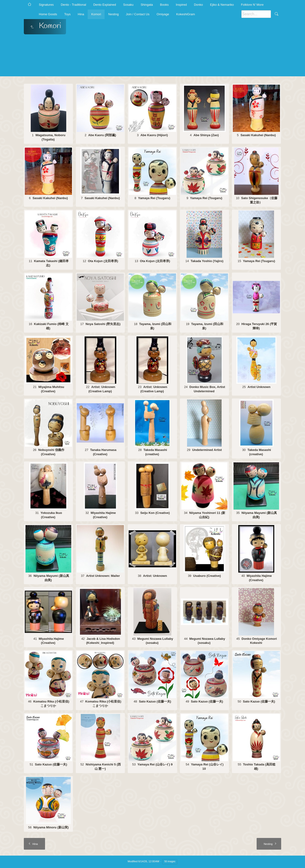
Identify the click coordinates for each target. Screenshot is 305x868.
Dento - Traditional (73, 5)
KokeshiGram (186, 14)
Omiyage (163, 14)
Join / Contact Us (138, 14)
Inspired (181, 5)
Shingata (147, 5)
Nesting (113, 14)
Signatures (46, 5)
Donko (198, 5)
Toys (68, 14)
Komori (96, 14)
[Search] (256, 14)
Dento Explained (104, 5)
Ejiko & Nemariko (222, 5)
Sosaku (128, 5)
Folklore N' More (252, 5)
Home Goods (48, 14)
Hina (81, 14)
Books (164, 5)
